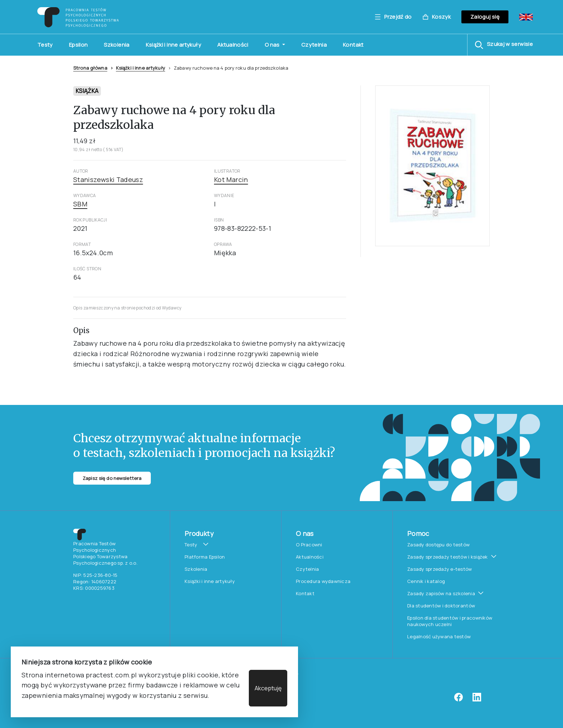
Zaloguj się (485, 17)
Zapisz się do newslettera (112, 478)
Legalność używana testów (439, 636)
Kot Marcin (231, 179)
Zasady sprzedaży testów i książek (448, 557)
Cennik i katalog (426, 581)
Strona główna (90, 68)
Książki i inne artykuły (173, 45)
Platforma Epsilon (205, 557)
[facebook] (459, 700)
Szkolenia (117, 45)
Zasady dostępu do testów (438, 545)
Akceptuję (268, 688)
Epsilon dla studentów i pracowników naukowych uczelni (450, 621)
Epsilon (78, 45)
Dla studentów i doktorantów (441, 606)
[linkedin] (477, 700)
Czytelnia (314, 45)
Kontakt (353, 45)
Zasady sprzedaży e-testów (440, 569)
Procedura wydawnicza (323, 581)
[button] (504, 45)
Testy (45, 45)
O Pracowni (309, 545)
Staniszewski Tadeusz (108, 179)
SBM (80, 204)
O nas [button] (273, 45)
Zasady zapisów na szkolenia (441, 593)
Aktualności (233, 45)
